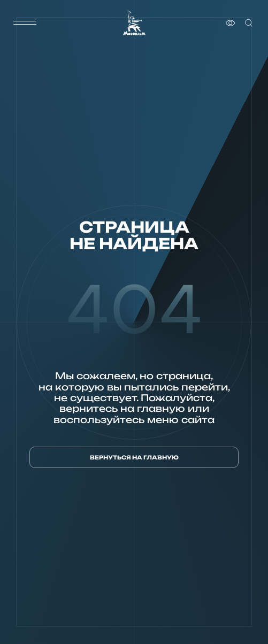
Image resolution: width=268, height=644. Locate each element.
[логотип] (134, 23)
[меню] (25, 23)
